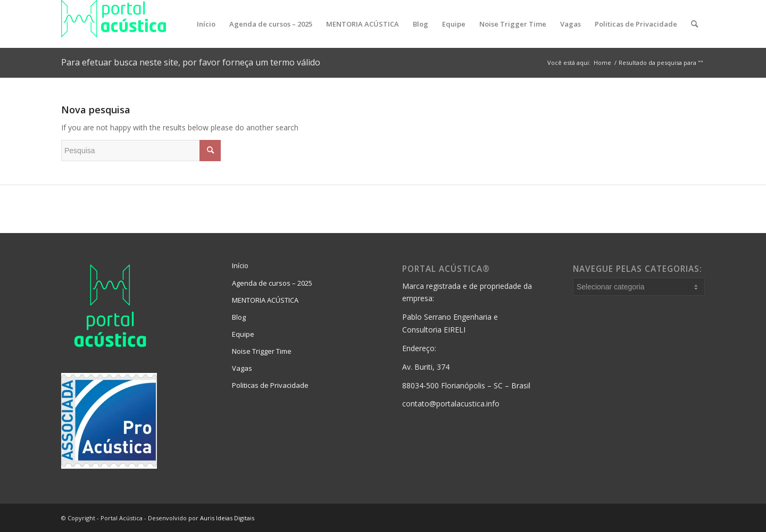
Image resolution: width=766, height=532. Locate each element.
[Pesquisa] (694, 24)
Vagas (242, 368)
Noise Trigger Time (262, 351)
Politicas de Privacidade (270, 385)
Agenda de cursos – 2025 (272, 283)
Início (240, 265)
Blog (239, 317)
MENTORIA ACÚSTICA (265, 300)
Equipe (243, 334)
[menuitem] (206, 24)
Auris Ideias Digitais (227, 518)
